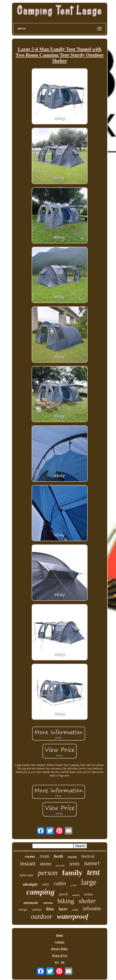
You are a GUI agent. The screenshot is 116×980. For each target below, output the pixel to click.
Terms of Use (60, 956)
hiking (66, 901)
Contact (60, 942)
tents (75, 864)
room (45, 856)
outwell (76, 895)
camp (75, 910)
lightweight (26, 875)
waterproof (73, 916)
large (89, 882)
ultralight (30, 884)
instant (28, 863)
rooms (30, 856)
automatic (31, 903)
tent (93, 872)
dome (46, 864)
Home (60, 935)
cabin (60, 883)
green (74, 885)
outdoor (42, 916)
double (88, 894)
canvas (37, 909)
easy (46, 884)
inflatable (92, 908)
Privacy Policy (60, 949)
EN (57, 962)
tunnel (92, 863)
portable (60, 865)
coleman (48, 903)
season (72, 857)
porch (64, 894)
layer (63, 909)
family (72, 873)
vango (23, 910)
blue (50, 909)
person (48, 873)
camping (41, 892)
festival (88, 856)
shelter (87, 901)
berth (58, 856)
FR (63, 962)
